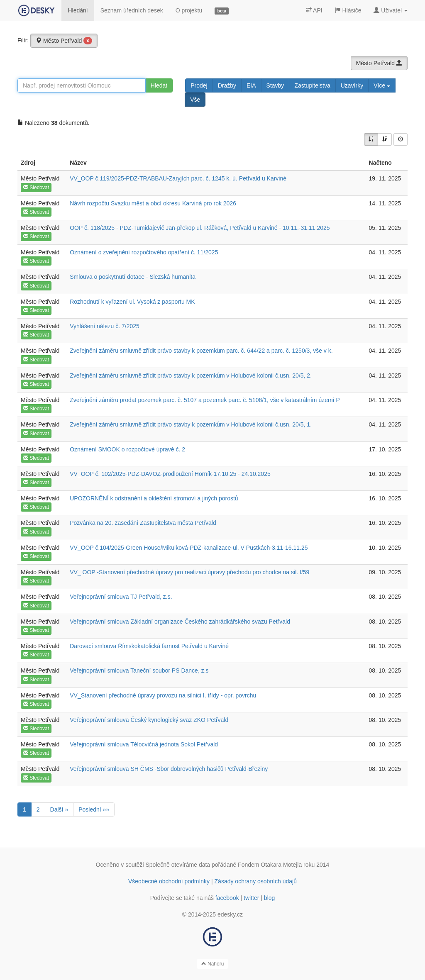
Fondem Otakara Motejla (270, 865)
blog (269, 898)
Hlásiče (348, 10)
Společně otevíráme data (178, 865)
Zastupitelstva (312, 85)
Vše (195, 100)
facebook (227, 898)
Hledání (78, 10)
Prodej (199, 85)
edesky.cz (230, 914)
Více (382, 85)
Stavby (275, 85)
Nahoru (213, 964)
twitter (251, 898)
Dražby (227, 85)
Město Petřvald (64, 41)
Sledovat (36, 188)
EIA (251, 85)
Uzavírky (352, 85)
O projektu (189, 10)
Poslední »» (94, 809)
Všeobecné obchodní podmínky (169, 881)
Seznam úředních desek (132, 10)
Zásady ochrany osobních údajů (256, 881)
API (314, 10)
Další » (59, 809)
